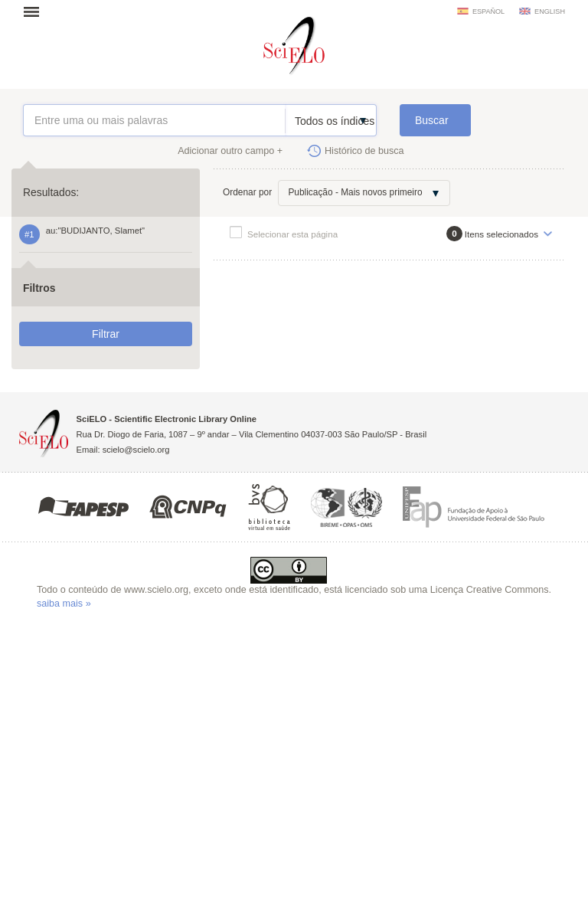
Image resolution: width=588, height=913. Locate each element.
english (550, 11)
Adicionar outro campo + (230, 151)
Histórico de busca (364, 151)
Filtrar (106, 334)
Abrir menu (36, 11)
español (488, 11)
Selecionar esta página (292, 234)
